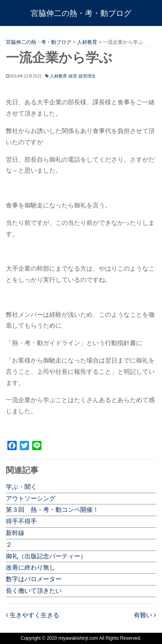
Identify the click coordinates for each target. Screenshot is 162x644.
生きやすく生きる (33, 615)
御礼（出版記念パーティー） (46, 556)
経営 (73, 76)
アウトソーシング (31, 498)
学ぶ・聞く (21, 487)
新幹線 (15, 533)
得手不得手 (21, 521)
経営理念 (87, 76)
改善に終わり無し (31, 567)
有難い (145, 615)
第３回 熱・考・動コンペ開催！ (52, 510)
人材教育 (59, 76)
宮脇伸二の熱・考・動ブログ (81, 13)
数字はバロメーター (34, 579)
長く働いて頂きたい (34, 591)
